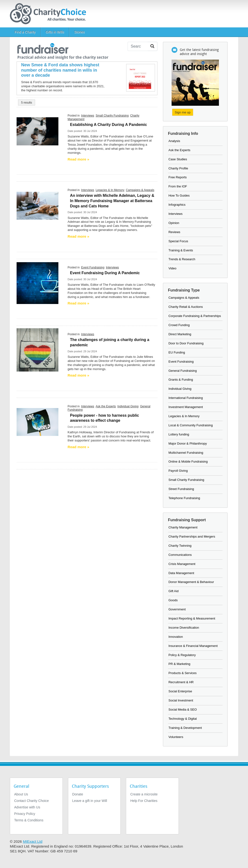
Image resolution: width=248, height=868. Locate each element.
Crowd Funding (179, 325)
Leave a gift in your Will (90, 801)
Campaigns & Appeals (140, 190)
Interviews (88, 116)
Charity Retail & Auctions (186, 307)
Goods (173, 600)
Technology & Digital (183, 719)
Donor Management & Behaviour (191, 582)
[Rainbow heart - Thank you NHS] (37, 350)
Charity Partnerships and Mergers (192, 536)
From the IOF (178, 186)
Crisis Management (182, 564)
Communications (180, 555)
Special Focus (178, 241)
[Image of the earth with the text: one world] (37, 422)
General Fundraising (183, 371)
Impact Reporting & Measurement (192, 618)
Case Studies (178, 159)
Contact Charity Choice (31, 801)
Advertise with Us (27, 807)
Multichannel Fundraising (186, 453)
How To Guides (179, 195)
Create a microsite (144, 794)
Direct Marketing (180, 334)
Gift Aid (174, 591)
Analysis (174, 141)
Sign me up (183, 112)
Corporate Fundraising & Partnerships (195, 316)
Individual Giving (128, 406)
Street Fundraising (181, 489)
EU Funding (177, 352)
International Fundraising (186, 398)
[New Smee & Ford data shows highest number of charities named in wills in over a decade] (64, 70)
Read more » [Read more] (78, 159)
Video (172, 268)
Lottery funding (179, 434)
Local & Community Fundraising (191, 425)
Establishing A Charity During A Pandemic (108, 125)
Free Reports (178, 177)
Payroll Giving (178, 471)
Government (177, 609)
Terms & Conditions (29, 820)
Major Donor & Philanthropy (188, 443)
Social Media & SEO (183, 710)
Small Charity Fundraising (112, 116)
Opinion (174, 223)
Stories (80, 32)
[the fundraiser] (62, 50)
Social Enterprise (180, 691)
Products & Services (183, 673)
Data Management (181, 573)
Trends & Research (182, 259)
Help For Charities (144, 801)
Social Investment (181, 700)
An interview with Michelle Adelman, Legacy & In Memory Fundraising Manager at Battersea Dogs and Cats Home (112, 201)
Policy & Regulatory (182, 655)
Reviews (174, 232)
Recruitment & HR (181, 682)
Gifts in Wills (55, 32)
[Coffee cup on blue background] (37, 283)
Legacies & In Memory (110, 190)
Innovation (176, 637)
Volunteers (176, 737)
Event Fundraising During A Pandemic (105, 273)
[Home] (50, 14)
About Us (21, 794)
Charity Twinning (180, 546)
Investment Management (186, 407)
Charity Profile (178, 168)
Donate (78, 794)
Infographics (177, 205)
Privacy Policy (25, 814)
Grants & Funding (181, 380)
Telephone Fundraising (184, 498)
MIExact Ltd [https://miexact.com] (33, 841)
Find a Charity (25, 32)
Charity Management (183, 527)
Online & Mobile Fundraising (188, 462)
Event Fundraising (93, 267)
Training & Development (185, 728)
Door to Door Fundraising (186, 343)
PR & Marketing (179, 664)
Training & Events (181, 250)
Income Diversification (184, 628)
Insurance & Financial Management (193, 646)
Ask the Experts (106, 406)
